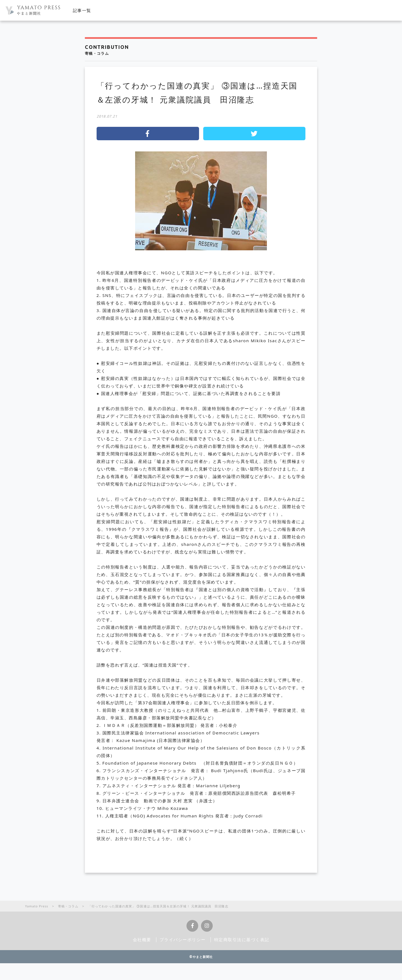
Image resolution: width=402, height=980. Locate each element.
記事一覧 (82, 10)
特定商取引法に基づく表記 (242, 939)
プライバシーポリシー (183, 939)
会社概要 (142, 939)
